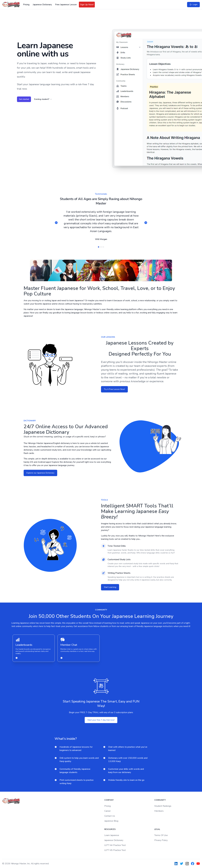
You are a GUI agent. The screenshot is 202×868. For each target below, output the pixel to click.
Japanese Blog (111, 821)
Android (42, 462)
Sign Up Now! (87, 5)
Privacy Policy (161, 840)
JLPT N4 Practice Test (115, 845)
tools (104, 500)
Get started (24, 99)
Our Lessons (108, 337)
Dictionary (30, 421)
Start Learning (110, 587)
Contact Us (110, 816)
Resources (110, 829)
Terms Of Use (161, 835)
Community (160, 800)
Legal (157, 829)
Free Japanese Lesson (66, 5)
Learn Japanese (112, 835)
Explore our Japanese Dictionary (40, 473)
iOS (32, 462)
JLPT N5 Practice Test (115, 850)
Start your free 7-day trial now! (101, 720)
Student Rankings (163, 806)
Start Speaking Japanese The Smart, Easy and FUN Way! (101, 704)
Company (109, 800)
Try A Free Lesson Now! (114, 389)
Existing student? (43, 99)
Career (107, 811)
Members (159, 811)
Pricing (26, 5)
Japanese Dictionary (42, 5)
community (101, 610)
